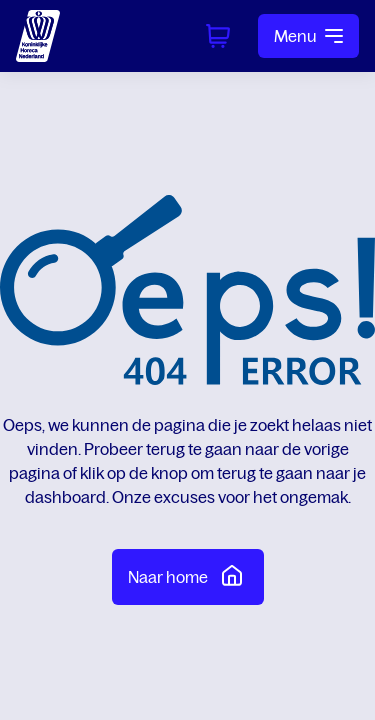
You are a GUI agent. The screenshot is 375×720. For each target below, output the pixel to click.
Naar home (188, 575)
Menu (308, 36)
